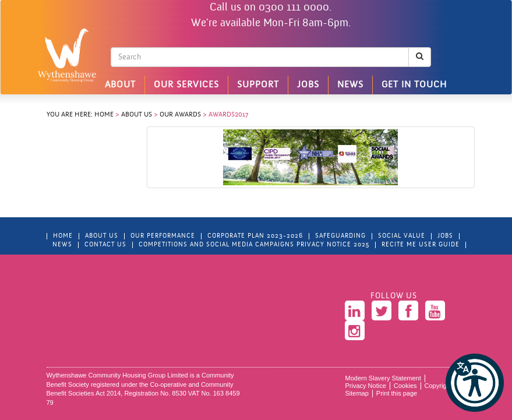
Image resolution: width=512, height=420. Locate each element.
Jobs (308, 85)
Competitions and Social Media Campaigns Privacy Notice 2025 (254, 245)
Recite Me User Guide (421, 245)
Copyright (438, 386)
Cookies (405, 386)
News (350, 85)
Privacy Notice (366, 386)
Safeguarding (340, 236)
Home (104, 115)
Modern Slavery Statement (383, 378)
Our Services (186, 85)
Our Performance (163, 236)
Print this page (397, 393)
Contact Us (105, 245)
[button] (475, 383)
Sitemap (357, 393)
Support (258, 85)
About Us (137, 115)
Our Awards (180, 115)
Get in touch (414, 85)
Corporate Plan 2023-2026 (255, 236)
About (120, 85)
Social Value (402, 236)
